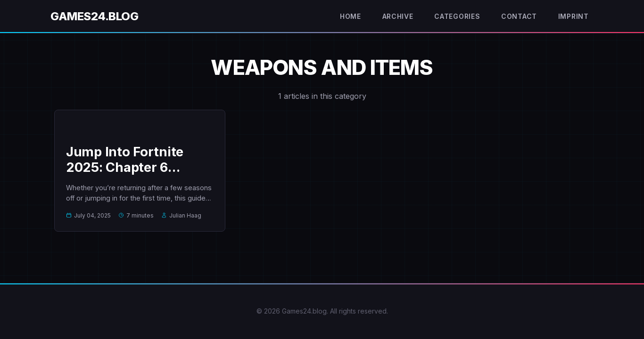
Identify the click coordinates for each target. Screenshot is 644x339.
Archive (396, 16)
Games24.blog (94, 16)
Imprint (573, 16)
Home (348, 16)
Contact (518, 16)
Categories (456, 16)
